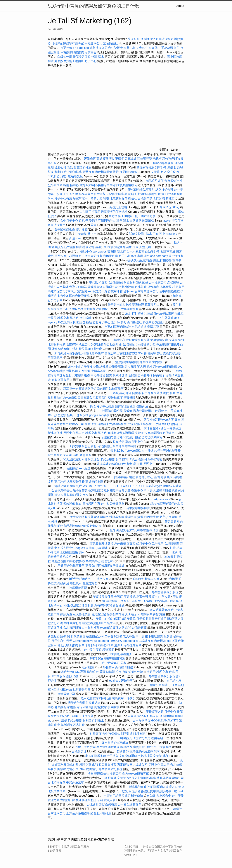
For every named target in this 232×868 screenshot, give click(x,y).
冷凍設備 (97, 344)
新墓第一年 (71, 389)
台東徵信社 (172, 181)
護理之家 (131, 517)
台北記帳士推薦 (68, 645)
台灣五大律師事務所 (93, 185)
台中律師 (85, 645)
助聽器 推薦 (106, 645)
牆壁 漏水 (123, 221)
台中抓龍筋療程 (170, 291)
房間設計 (119, 566)
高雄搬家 (102, 159)
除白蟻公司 (55, 455)
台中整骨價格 (112, 734)
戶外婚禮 (120, 543)
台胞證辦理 (90, 583)
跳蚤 (175, 490)
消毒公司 (142, 597)
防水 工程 (152, 234)
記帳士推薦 (116, 194)
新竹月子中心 (144, 477)
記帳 (150, 367)
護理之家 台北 (115, 287)
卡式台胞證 (108, 459)
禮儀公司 (88, 247)
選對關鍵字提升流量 (117, 490)
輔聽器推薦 (117, 517)
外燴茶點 (57, 349)
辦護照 (160, 322)
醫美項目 (165, 517)
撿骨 (91, 774)
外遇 (129, 393)
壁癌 (51, 172)
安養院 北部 (161, 756)
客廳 (66, 185)
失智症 (139, 433)
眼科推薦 (139, 734)
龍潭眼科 (134, 39)
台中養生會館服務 (130, 804)
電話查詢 (167, 477)
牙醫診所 (127, 681)
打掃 (173, 548)
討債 (119, 459)
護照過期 (108, 650)
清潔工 (119, 645)
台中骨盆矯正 (172, 428)
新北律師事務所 (139, 787)
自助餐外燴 (152, 252)
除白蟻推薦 (176, 256)
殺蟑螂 (128, 411)
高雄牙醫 (166, 287)
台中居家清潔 (142, 720)
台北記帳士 (115, 48)
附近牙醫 (82, 707)
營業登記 (91, 221)
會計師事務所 (117, 619)
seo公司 (172, 641)
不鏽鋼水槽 (81, 415)
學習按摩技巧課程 (67, 256)
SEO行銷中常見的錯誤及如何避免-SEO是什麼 (94, 6)
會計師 (130, 287)
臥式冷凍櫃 (120, 375)
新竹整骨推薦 (73, 247)
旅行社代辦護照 (77, 291)
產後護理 (173, 282)
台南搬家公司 (57, 813)
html (82, 769)
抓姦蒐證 (66, 614)
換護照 (103, 282)
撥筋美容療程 (82, 57)
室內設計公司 (138, 765)
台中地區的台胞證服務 (75, 296)
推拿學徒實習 (117, 247)
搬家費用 (159, 614)
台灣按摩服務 (57, 676)
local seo (114, 681)
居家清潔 (91, 424)
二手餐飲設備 (113, 636)
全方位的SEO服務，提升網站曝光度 (132, 216)
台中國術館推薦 (65, 229)
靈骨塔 (112, 747)
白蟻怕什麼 (65, 57)
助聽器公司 (77, 424)
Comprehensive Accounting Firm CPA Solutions (104, 641)
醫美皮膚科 (172, 521)
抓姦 (79, 504)
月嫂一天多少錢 (85, 747)
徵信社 (133, 198)
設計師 (115, 322)
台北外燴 (141, 287)
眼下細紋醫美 (154, 636)
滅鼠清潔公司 (98, 48)
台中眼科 (85, 318)
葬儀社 (178, 809)
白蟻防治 (110, 623)
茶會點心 (142, 48)
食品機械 (119, 605)
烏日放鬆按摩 (98, 707)
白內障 (111, 185)
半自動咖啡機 (113, 344)
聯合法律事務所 (74, 566)
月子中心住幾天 (62, 641)
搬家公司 (116, 774)
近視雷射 (91, 52)
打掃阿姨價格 (128, 172)
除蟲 (70, 167)
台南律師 (72, 344)
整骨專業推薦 (108, 765)
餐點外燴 (142, 406)
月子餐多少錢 (90, 367)
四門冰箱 (159, 198)
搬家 (138, 437)
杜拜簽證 (88, 667)
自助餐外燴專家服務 (146, 579)
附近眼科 (130, 282)
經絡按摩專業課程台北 (165, 504)
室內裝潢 (54, 689)
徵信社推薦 (110, 601)
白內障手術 (151, 517)
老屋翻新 (60, 707)
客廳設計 (131, 159)
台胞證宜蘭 (99, 614)
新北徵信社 (55, 433)
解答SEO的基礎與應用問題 (107, 659)
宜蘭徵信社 (110, 43)
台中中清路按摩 (98, 579)
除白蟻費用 (110, 804)
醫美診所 (57, 247)
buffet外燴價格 (67, 398)
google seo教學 (99, 415)
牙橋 (60, 566)
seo (80, 238)
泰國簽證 (130, 194)
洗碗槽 (157, 159)
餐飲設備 (69, 504)
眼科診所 (89, 720)
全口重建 (131, 756)
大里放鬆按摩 (160, 340)
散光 (125, 791)
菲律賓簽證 (145, 159)
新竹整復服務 (171, 159)
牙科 (100, 800)
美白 (179, 672)
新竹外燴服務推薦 (165, 367)
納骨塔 (104, 367)
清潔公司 (101, 247)
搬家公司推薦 (159, 685)
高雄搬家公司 (94, 43)
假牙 (150, 747)
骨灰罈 (168, 636)
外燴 (72, 238)
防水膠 (142, 353)
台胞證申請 (145, 198)
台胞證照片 (74, 486)
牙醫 (175, 597)
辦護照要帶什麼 (103, 597)
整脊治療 (119, 442)
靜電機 (177, 260)
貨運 (140, 517)
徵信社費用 (148, 791)
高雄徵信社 (98, 375)
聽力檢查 (82, 229)
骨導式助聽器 (78, 287)
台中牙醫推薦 (151, 393)
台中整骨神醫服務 (113, 504)
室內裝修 (142, 282)
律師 (126, 751)
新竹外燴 (60, 353)
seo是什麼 (95, 349)
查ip (112, 159)
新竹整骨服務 (124, 667)
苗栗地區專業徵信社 (118, 327)
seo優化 (132, 778)
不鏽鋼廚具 (145, 614)
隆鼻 (175, 552)
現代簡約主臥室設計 (141, 190)
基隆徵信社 (102, 774)
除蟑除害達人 (96, 287)
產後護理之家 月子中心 (161, 712)
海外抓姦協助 (133, 645)
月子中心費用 (63, 198)
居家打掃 (76, 623)
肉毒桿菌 (160, 641)
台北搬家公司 (92, 309)
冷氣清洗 (119, 393)
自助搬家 (136, 221)
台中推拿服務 (162, 747)
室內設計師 (68, 800)
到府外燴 (161, 167)
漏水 (82, 552)
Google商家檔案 (84, 548)
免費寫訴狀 (65, 725)
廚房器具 (126, 738)
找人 (177, 243)
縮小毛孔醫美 (69, 716)
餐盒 (178, 420)
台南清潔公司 (165, 39)
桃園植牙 (92, 769)
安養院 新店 (159, 172)
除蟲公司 (73, 769)
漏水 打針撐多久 (136, 313)
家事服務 (123, 765)
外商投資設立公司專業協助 (134, 530)
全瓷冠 (153, 48)
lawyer (167, 221)
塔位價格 (178, 221)
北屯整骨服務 (119, 198)
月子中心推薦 (105, 406)
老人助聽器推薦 (96, 756)
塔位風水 (76, 583)
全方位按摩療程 (152, 437)
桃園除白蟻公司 (112, 411)
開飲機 (62, 769)
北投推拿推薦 (57, 791)
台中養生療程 (93, 650)
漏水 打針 (74, 367)
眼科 (94, 645)
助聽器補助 (158, 787)
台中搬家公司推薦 (91, 256)
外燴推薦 (146, 362)
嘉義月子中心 (134, 442)
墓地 (181, 685)
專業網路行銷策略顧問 (94, 389)
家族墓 (71, 707)
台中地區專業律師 (124, 446)
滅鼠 (175, 517)
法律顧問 (73, 495)
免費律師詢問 (103, 605)
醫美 (109, 375)
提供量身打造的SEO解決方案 (165, 619)
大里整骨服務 (130, 309)
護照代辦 (65, 371)
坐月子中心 (144, 543)
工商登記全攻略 (117, 207)
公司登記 (88, 486)
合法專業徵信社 (62, 490)
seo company (159, 256)
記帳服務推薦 (147, 778)
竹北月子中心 (101, 322)
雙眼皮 (167, 353)
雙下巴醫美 (169, 194)
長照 (124, 322)
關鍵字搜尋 (136, 234)
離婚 (75, 371)
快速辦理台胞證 (86, 800)
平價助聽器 (55, 358)
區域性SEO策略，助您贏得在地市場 (155, 601)
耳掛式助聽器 (72, 605)
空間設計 (67, 548)
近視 (82, 221)
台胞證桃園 (174, 681)
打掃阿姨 (105, 698)
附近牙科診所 (78, 579)
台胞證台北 (148, 39)
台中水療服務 (136, 252)
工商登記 (124, 601)
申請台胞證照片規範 (117, 796)
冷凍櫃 (169, 557)
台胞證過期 (139, 327)
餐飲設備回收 (67, 322)
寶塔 (106, 198)
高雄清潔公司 (57, 291)
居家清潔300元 (170, 207)
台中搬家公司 (158, 282)
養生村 (99, 353)
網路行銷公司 (164, 190)
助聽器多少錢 (147, 344)
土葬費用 (75, 446)
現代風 (94, 282)
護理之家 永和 (122, 628)
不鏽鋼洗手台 (107, 221)
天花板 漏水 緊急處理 (77, 455)
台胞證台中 (170, 433)
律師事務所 (59, 765)
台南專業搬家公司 (147, 291)
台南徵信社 (155, 353)
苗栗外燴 (66, 48)
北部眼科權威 (57, 344)
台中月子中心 (69, 221)
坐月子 (151, 672)
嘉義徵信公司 (66, 694)
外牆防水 (109, 667)
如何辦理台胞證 (125, 406)
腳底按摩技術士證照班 (70, 61)
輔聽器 (74, 185)
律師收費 (88, 605)
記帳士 (100, 720)
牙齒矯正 (90, 159)
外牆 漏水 (98, 57)
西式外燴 (79, 725)
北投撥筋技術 (69, 552)
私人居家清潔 (72, 459)
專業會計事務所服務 (99, 566)
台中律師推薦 (73, 172)
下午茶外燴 (71, 194)
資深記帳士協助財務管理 (121, 353)
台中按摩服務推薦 (138, 508)
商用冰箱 (60, 482)
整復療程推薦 (145, 167)
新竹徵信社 (135, 322)
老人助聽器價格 (160, 610)
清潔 (155, 530)
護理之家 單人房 (68, 318)
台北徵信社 (105, 446)
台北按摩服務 (72, 628)
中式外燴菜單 (75, 782)
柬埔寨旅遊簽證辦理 (121, 433)
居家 (123, 663)
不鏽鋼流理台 (91, 459)
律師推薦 (88, 353)
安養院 (131, 619)
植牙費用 (178, 287)
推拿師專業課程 (164, 163)
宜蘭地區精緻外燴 (149, 194)
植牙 (113, 530)
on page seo (81, 48)
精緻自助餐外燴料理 (123, 464)
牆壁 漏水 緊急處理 (73, 636)
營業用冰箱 (115, 291)
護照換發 (110, 778)
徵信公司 (178, 778)
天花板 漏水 (176, 340)
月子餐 (141, 619)
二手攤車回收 (161, 424)
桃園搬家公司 (95, 636)
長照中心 (86, 252)
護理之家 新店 (64, 415)
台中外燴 (148, 451)
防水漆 (84, 495)
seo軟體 (102, 747)
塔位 (177, 48)
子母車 (173, 685)
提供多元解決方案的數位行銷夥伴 (150, 260)
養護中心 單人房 (142, 490)
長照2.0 (115, 451)
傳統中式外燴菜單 (76, 349)
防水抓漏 (84, 371)
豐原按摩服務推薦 (138, 340)
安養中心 (129, 48)
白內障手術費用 (90, 212)
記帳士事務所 (143, 424)
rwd (180, 791)
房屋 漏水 (143, 256)
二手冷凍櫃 (166, 48)
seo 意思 (84, 468)
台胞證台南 (110, 256)
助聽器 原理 (175, 167)
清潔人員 (60, 495)
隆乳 (125, 459)
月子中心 (91, 61)
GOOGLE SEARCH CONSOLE (126, 486)
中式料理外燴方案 (162, 420)
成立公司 (85, 344)
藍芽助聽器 (96, 490)
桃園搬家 (113, 707)
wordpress (100, 252)
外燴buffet (76, 309)
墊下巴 (92, 234)
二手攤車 (158, 543)
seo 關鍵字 (101, 517)
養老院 (59, 172)
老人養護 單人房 (135, 367)
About (180, 6)
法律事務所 (116, 389)
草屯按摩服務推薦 (72, 52)
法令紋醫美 (80, 490)
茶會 (94, 225)
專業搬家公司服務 (110, 769)
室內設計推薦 (144, 641)
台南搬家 (72, 468)
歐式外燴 (73, 765)
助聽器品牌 (164, 778)
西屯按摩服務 (169, 234)
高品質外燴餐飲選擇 (161, 313)
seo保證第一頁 (97, 291)
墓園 (157, 477)
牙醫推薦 (88, 172)
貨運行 (170, 198)
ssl (161, 428)
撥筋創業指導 (116, 614)
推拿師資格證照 (121, 654)
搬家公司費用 (60, 380)
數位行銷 (54, 623)
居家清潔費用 (57, 225)
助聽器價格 (74, 561)
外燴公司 (145, 247)
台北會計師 (94, 804)
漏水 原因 (132, 247)
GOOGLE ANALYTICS (165, 720)
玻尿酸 (160, 411)
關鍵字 (137, 393)
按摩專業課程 (154, 433)
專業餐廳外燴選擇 (102, 543)
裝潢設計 (103, 464)
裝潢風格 (148, 221)
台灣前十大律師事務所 (112, 424)
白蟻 (130, 424)
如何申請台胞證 (124, 477)
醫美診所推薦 (82, 167)
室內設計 (158, 362)
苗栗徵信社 (55, 628)
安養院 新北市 (117, 252)
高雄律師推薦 (94, 482)
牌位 (147, 420)
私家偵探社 (74, 353)
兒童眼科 (101, 486)
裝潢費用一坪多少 (124, 698)
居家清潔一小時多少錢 (88, 198)
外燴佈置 (106, 628)
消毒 (119, 672)
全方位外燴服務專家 (136, 774)
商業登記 (130, 597)
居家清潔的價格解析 (114, 212)
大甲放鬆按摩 (116, 756)
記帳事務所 (125, 747)
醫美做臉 (137, 796)
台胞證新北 (130, 344)
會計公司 (60, 486)
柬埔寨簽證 (98, 371)
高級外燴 (63, 583)
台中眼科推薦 (91, 628)
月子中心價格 (127, 256)
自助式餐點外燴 (133, 672)
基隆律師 (138, 305)
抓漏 (139, 464)
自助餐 (151, 796)
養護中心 (149, 322)
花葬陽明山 (152, 305)
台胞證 (133, 375)
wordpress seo (160, 499)
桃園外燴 (66, 689)
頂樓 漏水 (102, 548)
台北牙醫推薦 (102, 813)
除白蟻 (158, 375)
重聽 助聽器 (107, 672)
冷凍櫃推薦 (86, 716)
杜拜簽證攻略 (82, 689)
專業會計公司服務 (89, 398)
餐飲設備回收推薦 (82, 517)
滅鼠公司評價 (155, 181)
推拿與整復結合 (127, 185)
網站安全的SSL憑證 (73, 672)
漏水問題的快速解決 (115, 743)
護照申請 (139, 747)
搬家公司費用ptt (144, 411)
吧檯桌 (120, 159)
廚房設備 (134, 791)
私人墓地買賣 (82, 614)
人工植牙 (131, 614)
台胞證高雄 (116, 282)
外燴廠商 (153, 287)
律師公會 (93, 672)
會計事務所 (168, 252)
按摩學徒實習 (78, 588)
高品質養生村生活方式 (94, 194)
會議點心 (54, 636)
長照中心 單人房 (74, 433)
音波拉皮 (107, 437)
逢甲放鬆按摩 (90, 698)
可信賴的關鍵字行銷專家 (68, 43)
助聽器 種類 (84, 322)
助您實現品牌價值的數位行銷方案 (79, 526)
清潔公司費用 (141, 738)
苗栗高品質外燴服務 (159, 486)
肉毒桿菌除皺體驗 (107, 172)
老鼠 (119, 751)
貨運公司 (60, 167)
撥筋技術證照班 (93, 623)
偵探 (105, 309)
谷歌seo (129, 291)
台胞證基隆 (172, 543)
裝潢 (157, 751)
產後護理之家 (91, 504)
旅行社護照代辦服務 (167, 451)
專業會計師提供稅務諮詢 (84, 703)
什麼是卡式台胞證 (120, 305)
